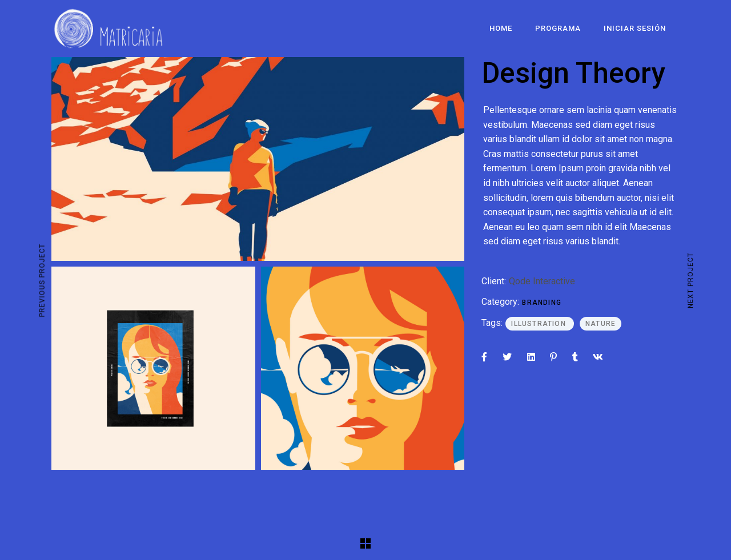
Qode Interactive (542, 281)
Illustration (540, 324)
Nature (601, 324)
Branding (542, 303)
